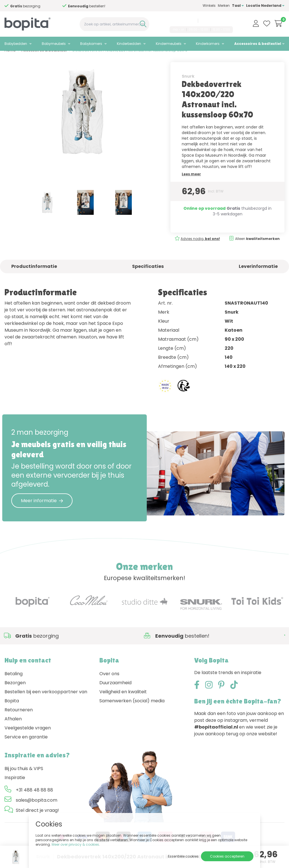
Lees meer (191, 182)
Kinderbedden (129, 44)
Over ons (109, 682)
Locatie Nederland (265, 6)
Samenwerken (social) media (132, 709)
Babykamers (91, 44)
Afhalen (13, 727)
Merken (224, 6)
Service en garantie (26, 745)
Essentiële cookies (183, 856)
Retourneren (19, 718)
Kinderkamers (208, 44)
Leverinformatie (258, 274)
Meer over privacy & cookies (75, 844)
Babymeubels (54, 44)
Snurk (188, 84)
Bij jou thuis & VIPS (24, 776)
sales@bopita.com (216, 21)
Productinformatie (34, 274)
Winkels (209, 6)
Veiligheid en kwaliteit (123, 700)
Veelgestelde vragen (28, 736)
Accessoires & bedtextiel (258, 44)
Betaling (14, 682)
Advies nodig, (31, 6)
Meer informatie (42, 508)
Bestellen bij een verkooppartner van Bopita (46, 704)
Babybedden (16, 44)
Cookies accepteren (227, 856)
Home (10, 58)
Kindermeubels (169, 44)
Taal (238, 6)
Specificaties (148, 274)
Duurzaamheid (115, 691)
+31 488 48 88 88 (181, 21)
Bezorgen (15, 691)
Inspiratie (15, 785)
